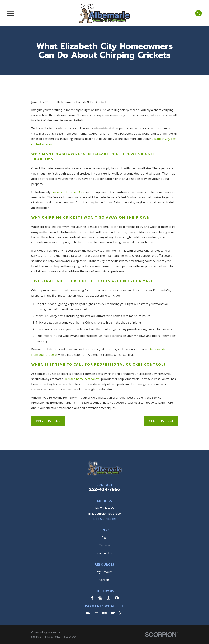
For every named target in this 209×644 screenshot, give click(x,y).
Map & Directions (105, 519)
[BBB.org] (109, 598)
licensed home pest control (82, 379)
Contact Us (105, 553)
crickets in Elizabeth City (68, 192)
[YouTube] (117, 598)
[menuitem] (36, 637)
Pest (105, 537)
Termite (105, 545)
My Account (105, 572)
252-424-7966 (104, 489)
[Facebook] (92, 598)
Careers (104, 580)
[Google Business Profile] (100, 598)
